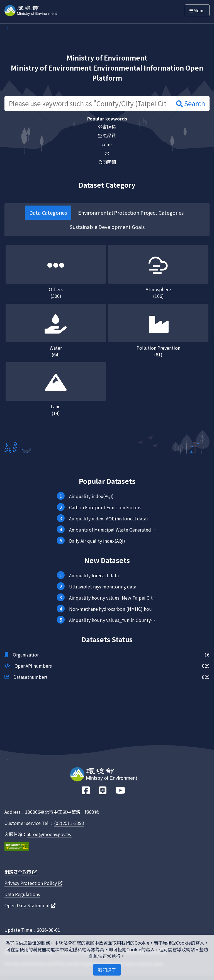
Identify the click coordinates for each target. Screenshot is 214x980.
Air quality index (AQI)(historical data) (109, 518)
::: (6, 27)
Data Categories (48, 213)
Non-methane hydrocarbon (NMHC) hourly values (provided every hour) (113, 609)
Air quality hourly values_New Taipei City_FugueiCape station (113, 598)
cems (107, 144)
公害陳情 (107, 126)
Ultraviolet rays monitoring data (103, 586)
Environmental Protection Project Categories (131, 213)
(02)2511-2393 (69, 823)
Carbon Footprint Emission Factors (105, 507)
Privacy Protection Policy (33, 883)
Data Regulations (22, 894)
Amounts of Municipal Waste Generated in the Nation (113, 530)
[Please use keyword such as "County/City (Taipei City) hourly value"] (88, 103)
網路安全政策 (21, 872)
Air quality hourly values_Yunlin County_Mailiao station (113, 620)
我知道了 (107, 970)
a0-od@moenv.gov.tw (49, 834)
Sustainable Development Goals (107, 227)
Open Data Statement (30, 905)
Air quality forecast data (94, 575)
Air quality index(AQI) (91, 496)
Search (191, 103)
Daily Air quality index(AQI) (97, 541)
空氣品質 (107, 135)
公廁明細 (107, 162)
